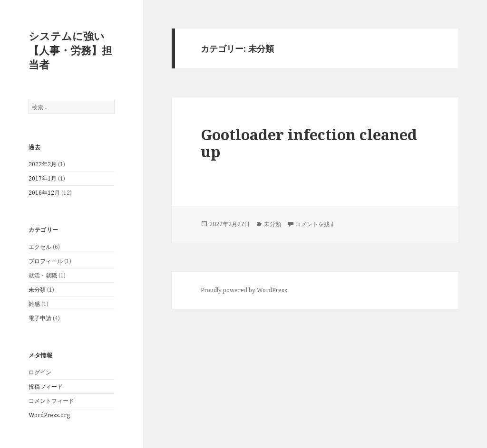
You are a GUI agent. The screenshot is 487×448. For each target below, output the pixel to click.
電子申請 (40, 318)
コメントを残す (315, 224)
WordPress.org (49, 415)
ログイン (40, 372)
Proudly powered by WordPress (244, 290)
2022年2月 (43, 164)
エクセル (40, 247)
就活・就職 (43, 275)
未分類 (37, 290)
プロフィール (46, 261)
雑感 (34, 304)
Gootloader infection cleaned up (309, 143)
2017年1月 (43, 178)
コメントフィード (51, 401)
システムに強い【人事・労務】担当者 (70, 50)
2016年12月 (44, 193)
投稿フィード (46, 386)
